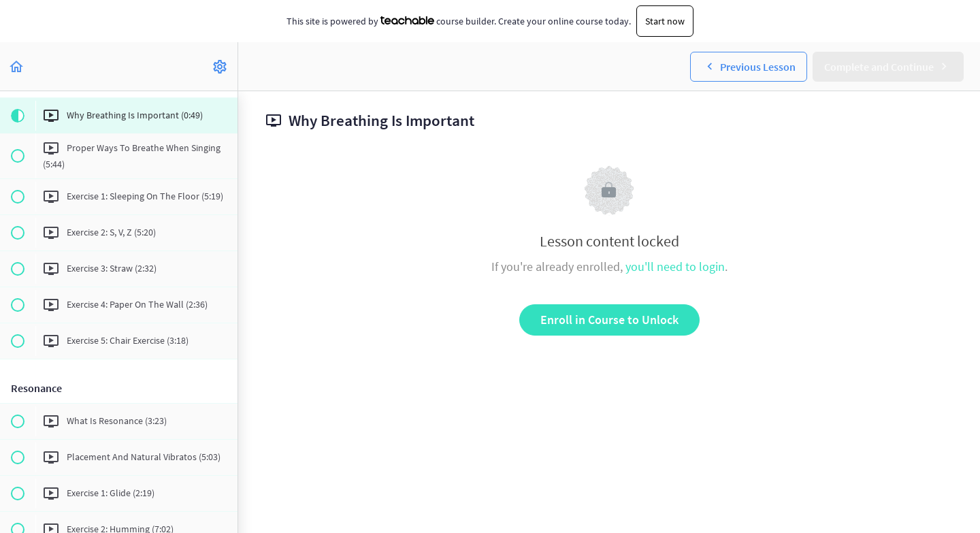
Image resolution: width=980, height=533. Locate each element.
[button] (17, 66)
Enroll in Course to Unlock (609, 320)
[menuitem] (220, 66)
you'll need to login (675, 266)
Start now (665, 21)
